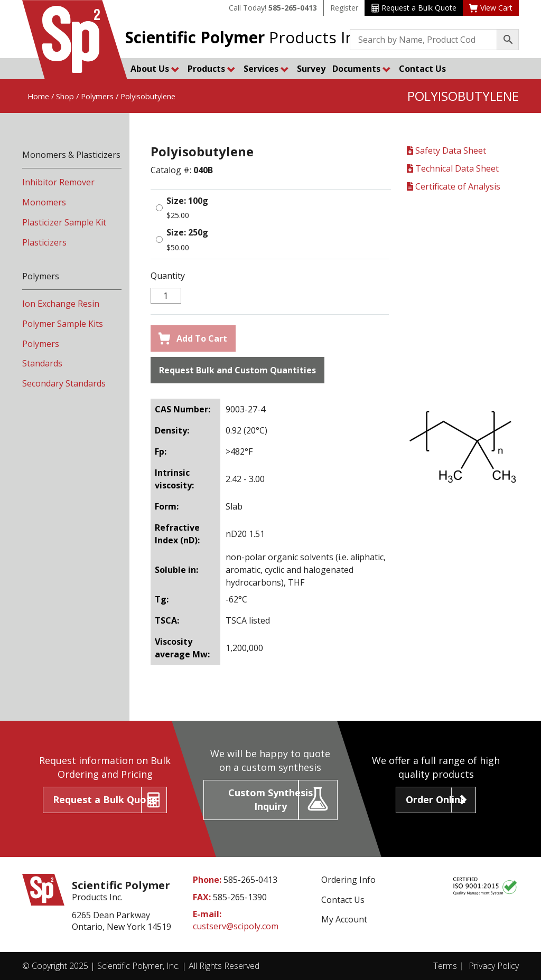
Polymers (97, 96)
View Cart (491, 8)
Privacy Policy (494, 966)
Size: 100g (187, 201)
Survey (311, 69)
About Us (155, 69)
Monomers (44, 202)
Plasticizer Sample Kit (64, 222)
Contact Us (422, 69)
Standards (42, 363)
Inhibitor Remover (58, 182)
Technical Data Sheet (453, 168)
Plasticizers (44, 242)
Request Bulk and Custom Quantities (237, 370)
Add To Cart (193, 338)
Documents (362, 69)
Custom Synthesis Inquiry (270, 799)
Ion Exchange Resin (61, 304)
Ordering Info (348, 880)
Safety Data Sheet (446, 150)
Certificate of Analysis (454, 186)
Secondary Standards (64, 383)
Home (38, 96)
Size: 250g (187, 232)
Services (266, 69)
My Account (344, 919)
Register (344, 8)
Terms (445, 966)
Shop (65, 96)
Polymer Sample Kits (63, 324)
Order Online (436, 799)
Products (212, 69)
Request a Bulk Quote (414, 8)
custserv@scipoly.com (236, 926)
